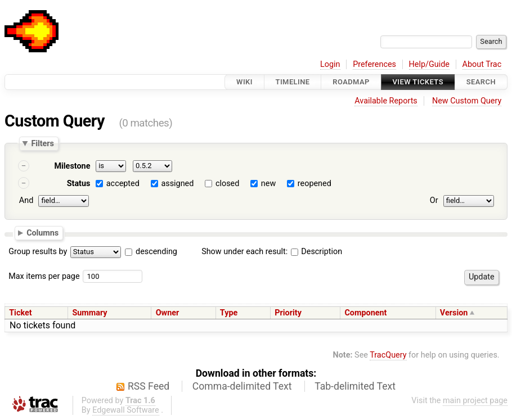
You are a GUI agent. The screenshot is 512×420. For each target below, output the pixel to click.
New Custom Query (467, 101)
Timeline (293, 82)
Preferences (374, 64)
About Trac (482, 64)
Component (365, 313)
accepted (123, 184)
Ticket (20, 313)
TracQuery (388, 355)
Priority (288, 313)
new (268, 184)
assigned (177, 184)
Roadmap (351, 82)
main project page (475, 401)
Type (229, 313)
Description (316, 252)
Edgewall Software (126, 410)
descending (156, 252)
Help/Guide (429, 64)
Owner (168, 313)
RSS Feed (149, 386)
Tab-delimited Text (355, 386)
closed (227, 184)
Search (481, 82)
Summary (89, 313)
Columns (42, 232)
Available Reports (386, 101)
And (26, 200)
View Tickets (418, 82)
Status (79, 184)
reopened (315, 184)
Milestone (72, 166)
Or (434, 200)
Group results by (38, 252)
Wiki (244, 82)
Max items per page (44, 276)
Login (330, 64)
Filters (42, 143)
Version (454, 313)
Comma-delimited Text (242, 386)
